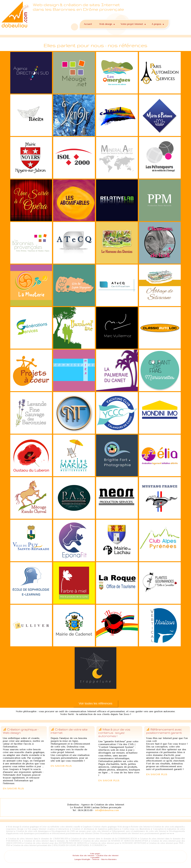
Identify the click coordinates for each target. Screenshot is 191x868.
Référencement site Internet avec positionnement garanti (139, 833)
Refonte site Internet (141, 827)
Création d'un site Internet (107, 856)
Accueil (88, 24)
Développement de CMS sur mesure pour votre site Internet (80, 831)
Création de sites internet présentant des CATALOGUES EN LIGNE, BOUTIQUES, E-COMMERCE (59, 845)
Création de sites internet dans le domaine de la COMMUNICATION (104, 839)
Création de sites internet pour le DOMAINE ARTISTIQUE (118, 843)
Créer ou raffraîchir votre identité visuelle (61, 827)
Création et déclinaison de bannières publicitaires (96, 829)
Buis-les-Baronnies (109, 859)
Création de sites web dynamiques (33, 831)
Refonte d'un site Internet (83, 856)
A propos (158, 23)
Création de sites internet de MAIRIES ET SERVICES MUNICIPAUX (115, 841)
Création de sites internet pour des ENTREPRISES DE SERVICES (56, 843)
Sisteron (96, 859)
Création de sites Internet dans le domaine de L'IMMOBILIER (38, 839)
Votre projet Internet (134, 23)
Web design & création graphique (23, 827)
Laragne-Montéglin (82, 859)
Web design (107, 23)
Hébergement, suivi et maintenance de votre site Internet (139, 831)
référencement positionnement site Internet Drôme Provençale (81, 833)
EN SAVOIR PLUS (13, 789)
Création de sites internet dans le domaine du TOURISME (52, 841)
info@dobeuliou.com (107, 810)
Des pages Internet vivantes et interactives (49, 829)
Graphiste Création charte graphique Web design (106, 827)
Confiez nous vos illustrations (136, 829)
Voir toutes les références (95, 703)
